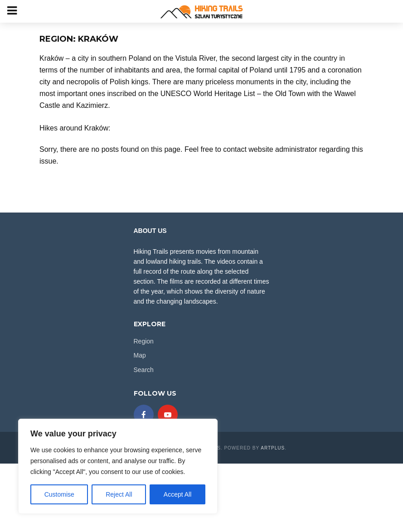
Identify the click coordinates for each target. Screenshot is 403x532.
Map (140, 355)
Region (144, 341)
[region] (118, 466)
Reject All (119, 494)
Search (144, 370)
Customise (59, 494)
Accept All (177, 494)
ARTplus (273, 448)
